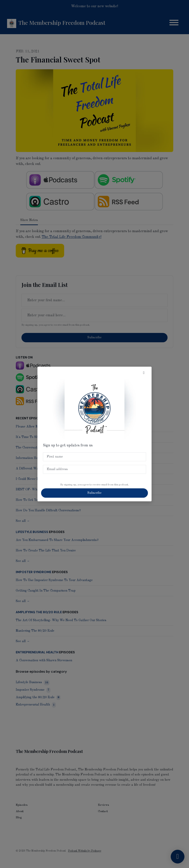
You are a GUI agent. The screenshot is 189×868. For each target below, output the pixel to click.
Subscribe (94, 493)
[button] (144, 373)
